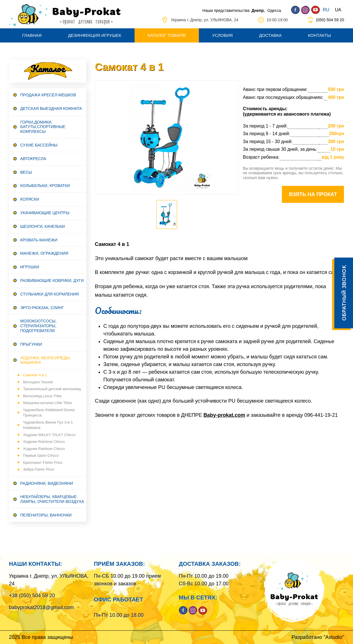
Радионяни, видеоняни (47, 483)
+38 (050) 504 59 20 (32, 596)
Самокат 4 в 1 (35, 375)
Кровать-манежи (39, 240)
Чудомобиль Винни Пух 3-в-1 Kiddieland (48, 425)
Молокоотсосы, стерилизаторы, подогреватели (39, 326)
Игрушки (30, 267)
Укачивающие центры (45, 213)
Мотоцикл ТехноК (38, 382)
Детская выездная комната (51, 109)
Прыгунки (31, 344)
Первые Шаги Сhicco (41, 455)
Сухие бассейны (39, 145)
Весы (26, 172)
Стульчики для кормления (50, 294)
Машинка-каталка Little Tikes (48, 403)
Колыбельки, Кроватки (45, 186)
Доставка (270, 35)
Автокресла (33, 159)
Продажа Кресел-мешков (48, 95)
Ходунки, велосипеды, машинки (46, 360)
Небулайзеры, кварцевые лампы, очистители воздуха (52, 499)
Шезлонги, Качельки (43, 226)
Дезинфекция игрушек (95, 35)
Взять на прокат (313, 194)
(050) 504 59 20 (330, 20)
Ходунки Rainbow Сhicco (44, 442)
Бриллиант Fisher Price (43, 463)
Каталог (48, 69)
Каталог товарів (167, 35)
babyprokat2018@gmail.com (42, 607)
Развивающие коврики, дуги (52, 280)
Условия (222, 35)
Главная (32, 35)
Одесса (274, 10)
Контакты (319, 35)
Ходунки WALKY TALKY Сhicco (49, 435)
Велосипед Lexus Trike (42, 396)
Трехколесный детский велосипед (52, 389)
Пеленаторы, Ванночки (46, 515)
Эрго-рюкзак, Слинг (42, 308)
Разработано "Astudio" (318, 637)
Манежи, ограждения (44, 253)
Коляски (30, 199)
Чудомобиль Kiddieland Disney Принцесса (49, 413)
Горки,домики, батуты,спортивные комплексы (43, 127)
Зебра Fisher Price (39, 469)
